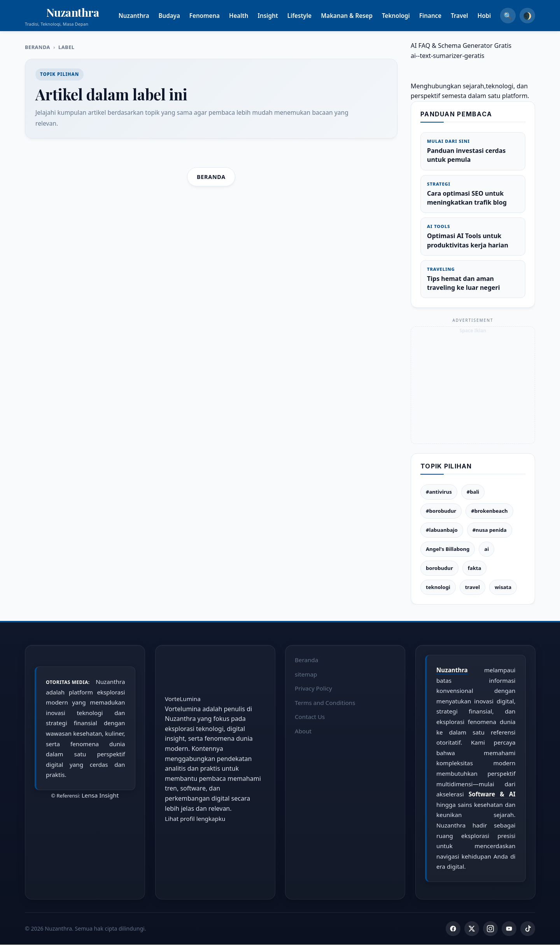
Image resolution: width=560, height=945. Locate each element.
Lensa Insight (100, 795)
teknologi (438, 587)
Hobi (494, 16)
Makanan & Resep (356, 16)
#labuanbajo (442, 530)
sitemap (306, 674)
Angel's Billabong (448, 549)
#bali (473, 492)
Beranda (38, 47)
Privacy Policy (313, 688)
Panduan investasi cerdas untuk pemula (473, 151)
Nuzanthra (143, 16)
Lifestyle (309, 16)
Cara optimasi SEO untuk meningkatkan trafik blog (473, 194)
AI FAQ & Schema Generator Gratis (461, 46)
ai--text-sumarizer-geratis (448, 56)
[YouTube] (509, 929)
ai (486, 549)
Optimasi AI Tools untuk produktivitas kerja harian (473, 236)
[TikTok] (528, 929)
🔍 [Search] (508, 16)
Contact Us (310, 717)
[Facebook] (453, 929)
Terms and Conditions (325, 702)
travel (472, 587)
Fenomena (214, 16)
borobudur (439, 568)
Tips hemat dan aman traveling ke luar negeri (473, 279)
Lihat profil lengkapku (195, 819)
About (303, 731)
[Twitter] (472, 929)
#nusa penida (490, 530)
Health (248, 16)
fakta (475, 568)
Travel (469, 16)
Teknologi (405, 16)
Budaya (179, 16)
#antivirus (439, 492)
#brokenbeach (489, 511)
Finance (440, 16)
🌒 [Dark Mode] (527, 16)
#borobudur (441, 511)
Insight (277, 16)
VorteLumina (183, 699)
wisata (503, 587)
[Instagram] (490, 929)
